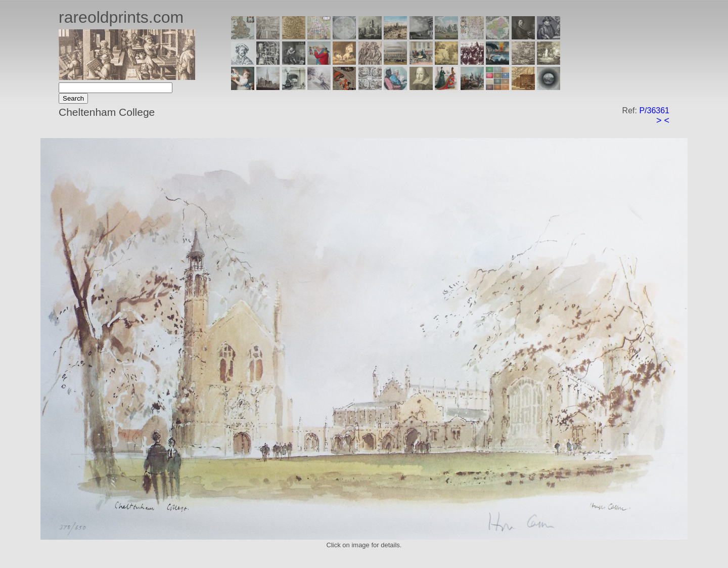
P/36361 (654, 111)
